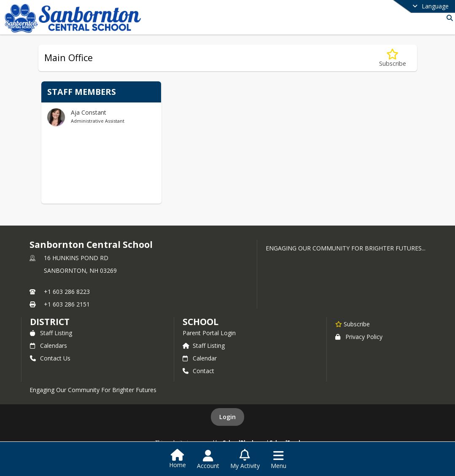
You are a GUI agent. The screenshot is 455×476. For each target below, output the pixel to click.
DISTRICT (50, 322)
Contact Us (50, 358)
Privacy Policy (359, 337)
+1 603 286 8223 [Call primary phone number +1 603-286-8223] (67, 292)
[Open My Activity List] (245, 460)
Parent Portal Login (209, 333)
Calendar (200, 358)
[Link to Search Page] (448, 18)
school (201, 322)
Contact (198, 371)
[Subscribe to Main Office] (393, 58)
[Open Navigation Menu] (279, 460)
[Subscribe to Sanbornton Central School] (353, 324)
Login (227, 417)
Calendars (48, 346)
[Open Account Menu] (208, 460)
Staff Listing (51, 333)
